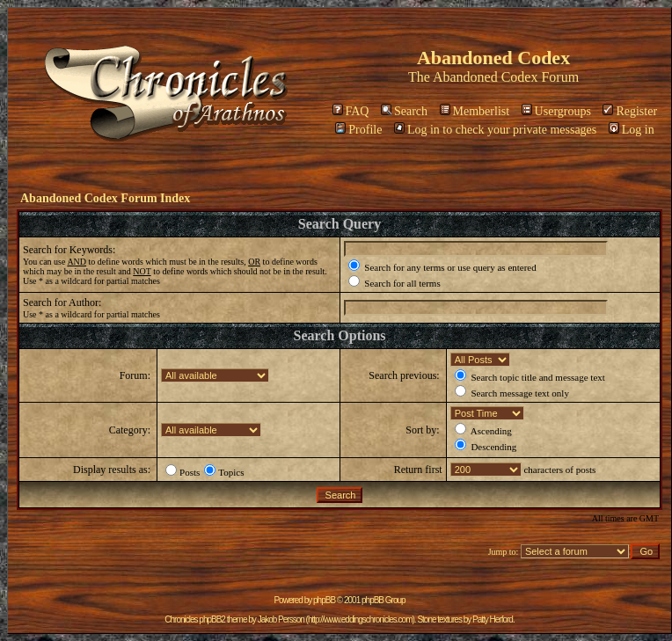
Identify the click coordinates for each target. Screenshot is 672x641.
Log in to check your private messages (495, 130)
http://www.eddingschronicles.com (360, 619)
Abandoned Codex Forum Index (105, 198)
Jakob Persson (281, 619)
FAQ (351, 111)
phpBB (324, 600)
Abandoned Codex (486, 77)
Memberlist (475, 111)
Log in (632, 130)
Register (630, 111)
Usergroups (556, 111)
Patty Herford (493, 619)
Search (404, 111)
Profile (358, 130)
